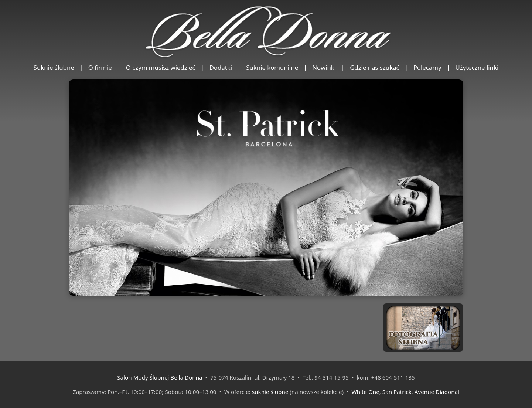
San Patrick (397, 392)
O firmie (100, 67)
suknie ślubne (270, 392)
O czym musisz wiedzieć (161, 67)
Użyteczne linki (477, 67)
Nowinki (324, 67)
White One (366, 392)
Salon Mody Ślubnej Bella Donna (160, 377)
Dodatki (221, 67)
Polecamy (427, 67)
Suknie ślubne (54, 67)
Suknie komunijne (272, 67)
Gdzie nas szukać (375, 67)
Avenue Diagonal (437, 392)
